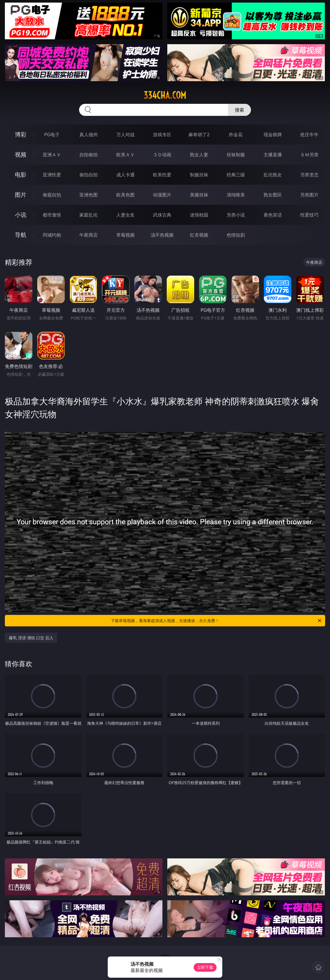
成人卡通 (125, 175)
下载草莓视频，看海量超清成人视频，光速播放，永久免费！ (217, 621)
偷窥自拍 (52, 195)
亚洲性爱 (52, 175)
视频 (21, 154)
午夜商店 (89, 235)
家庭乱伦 (89, 215)
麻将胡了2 (199, 135)
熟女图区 (273, 195)
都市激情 (52, 215)
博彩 (21, 134)
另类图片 (309, 195)
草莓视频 (125, 235)
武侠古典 (162, 215)
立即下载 (205, 967)
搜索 (239, 110)
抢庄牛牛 (309, 135)
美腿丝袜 (199, 195)
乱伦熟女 (273, 175)
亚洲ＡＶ (52, 155)
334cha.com (165, 95)
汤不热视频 (162, 235)
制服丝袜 (199, 175)
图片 (21, 195)
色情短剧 (236, 235)
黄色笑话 (273, 215)
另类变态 (309, 175)
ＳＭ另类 (309, 155)
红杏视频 (199, 235)
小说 (21, 215)
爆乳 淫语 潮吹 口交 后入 (31, 638)
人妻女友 (125, 215)
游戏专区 (162, 135)
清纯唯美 (236, 195)
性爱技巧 (309, 215)
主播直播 (273, 155)
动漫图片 (162, 195)
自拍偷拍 (89, 155)
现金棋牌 (273, 135)
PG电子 (52, 135)
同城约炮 (52, 235)
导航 (21, 235)
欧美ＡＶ (125, 155)
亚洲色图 (89, 195)
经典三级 (236, 175)
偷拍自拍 (89, 175)
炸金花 (236, 135)
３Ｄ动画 (162, 155)
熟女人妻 (199, 155)
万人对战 (125, 135)
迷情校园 (199, 215)
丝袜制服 (236, 155)
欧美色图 (125, 195)
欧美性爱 (162, 175)
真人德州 (89, 135)
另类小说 (236, 215)
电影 (21, 175)
